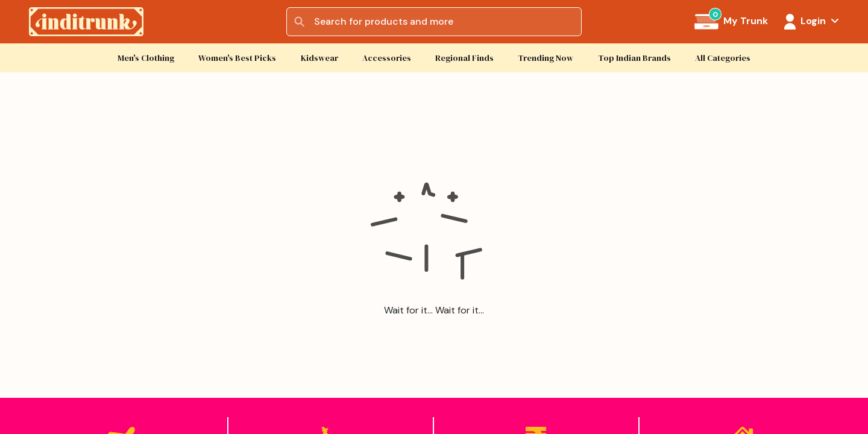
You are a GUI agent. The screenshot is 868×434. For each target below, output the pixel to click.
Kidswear (319, 58)
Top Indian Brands (634, 58)
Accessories (387, 58)
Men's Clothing (146, 58)
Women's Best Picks (237, 58)
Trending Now (546, 58)
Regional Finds (464, 58)
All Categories (723, 58)
